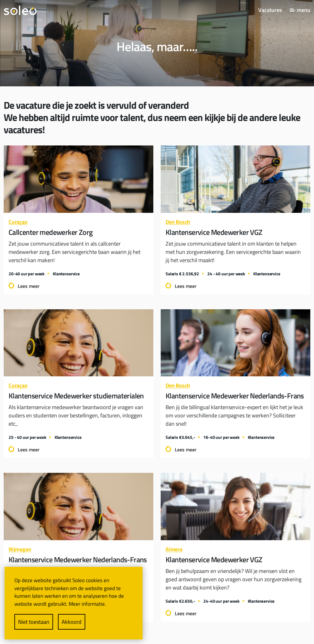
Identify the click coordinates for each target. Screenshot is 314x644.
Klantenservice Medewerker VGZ (214, 232)
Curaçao (18, 222)
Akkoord (72, 622)
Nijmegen (20, 549)
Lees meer (29, 286)
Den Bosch (178, 222)
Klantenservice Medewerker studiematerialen (76, 396)
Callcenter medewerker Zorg (51, 232)
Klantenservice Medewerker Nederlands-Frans (235, 396)
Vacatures (270, 10)
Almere (174, 549)
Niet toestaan (34, 622)
